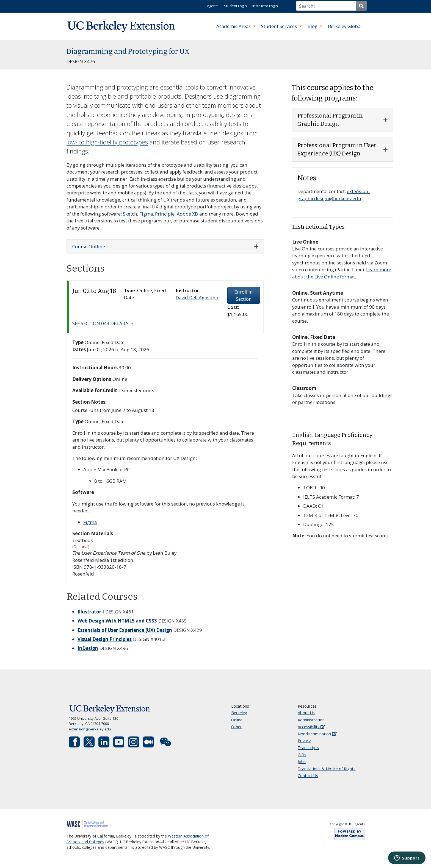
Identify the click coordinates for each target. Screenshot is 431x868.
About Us (306, 713)
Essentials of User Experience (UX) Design (125, 630)
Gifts (302, 755)
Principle (165, 214)
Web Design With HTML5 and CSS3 (117, 621)
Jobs (302, 762)
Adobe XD (187, 214)
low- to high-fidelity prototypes (107, 142)
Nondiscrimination (317, 734)
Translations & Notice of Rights (327, 769)
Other (237, 727)
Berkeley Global (345, 26)
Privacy (304, 741)
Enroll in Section (244, 295)
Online (237, 720)
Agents (213, 6)
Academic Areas (234, 26)
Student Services (280, 26)
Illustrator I (91, 612)
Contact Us (308, 776)
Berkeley (239, 713)
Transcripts (308, 748)
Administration (311, 720)
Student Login (235, 6)
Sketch (130, 214)
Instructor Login (265, 6)
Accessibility (311, 727)
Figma (146, 214)
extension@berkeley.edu (90, 729)
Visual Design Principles (105, 639)
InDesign (88, 648)
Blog (313, 26)
